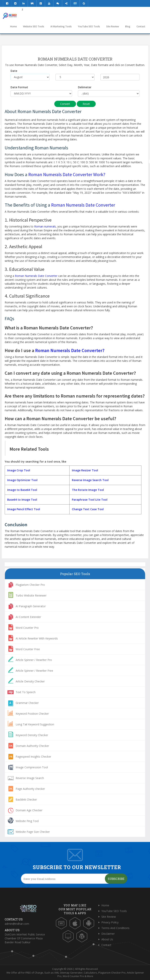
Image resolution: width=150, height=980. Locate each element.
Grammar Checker (27, 703)
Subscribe (116, 879)
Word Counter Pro (27, 628)
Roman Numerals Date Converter (83, 205)
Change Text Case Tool (88, 509)
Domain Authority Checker (32, 746)
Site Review (113, 26)
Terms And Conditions (115, 928)
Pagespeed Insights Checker (33, 757)
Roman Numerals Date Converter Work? (67, 174)
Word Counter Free (28, 649)
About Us (107, 939)
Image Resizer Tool (85, 470)
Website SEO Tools (34, 26)
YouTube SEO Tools (89, 26)
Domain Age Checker (29, 810)
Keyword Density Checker (32, 735)
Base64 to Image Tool (22, 500)
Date (14, 71)
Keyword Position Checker (32, 714)
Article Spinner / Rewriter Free (34, 671)
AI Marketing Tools (61, 26)
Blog (128, 26)
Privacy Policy (110, 922)
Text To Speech (26, 692)
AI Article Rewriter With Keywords (37, 638)
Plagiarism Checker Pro (30, 585)
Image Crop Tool (19, 470)
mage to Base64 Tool (23, 490)
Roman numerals (45, 226)
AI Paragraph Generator (31, 606)
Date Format (19, 87)
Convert (65, 104)
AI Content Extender (28, 617)
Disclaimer (108, 934)
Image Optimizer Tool (22, 480)
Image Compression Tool (32, 767)
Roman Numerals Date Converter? (70, 350)
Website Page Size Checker (33, 832)
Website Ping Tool (27, 821)
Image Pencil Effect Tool (24, 509)
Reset (86, 104)
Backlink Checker (26, 799)
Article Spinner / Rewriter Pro (34, 660)
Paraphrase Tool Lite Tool (90, 500)
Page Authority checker (30, 789)
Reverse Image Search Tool (90, 480)
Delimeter (85, 87)
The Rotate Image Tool (88, 490)
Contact (141, 26)
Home (13, 26)
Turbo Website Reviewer (31, 595)
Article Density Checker (30, 681)
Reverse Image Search (30, 778)
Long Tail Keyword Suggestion (35, 724)
